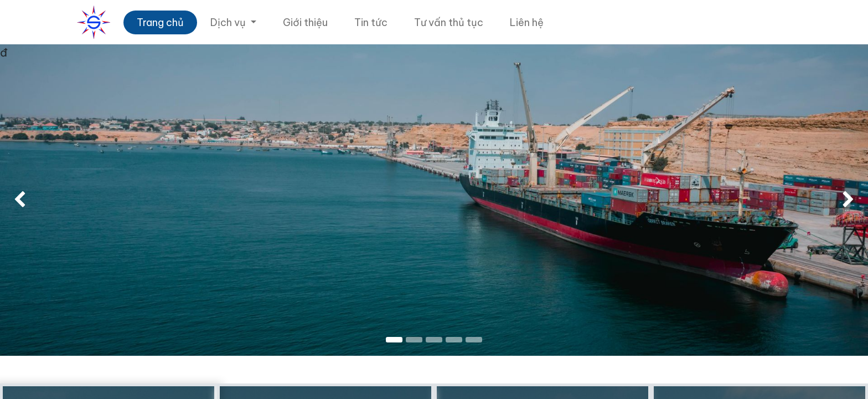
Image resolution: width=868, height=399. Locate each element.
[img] (35, 200)
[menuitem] (160, 22)
